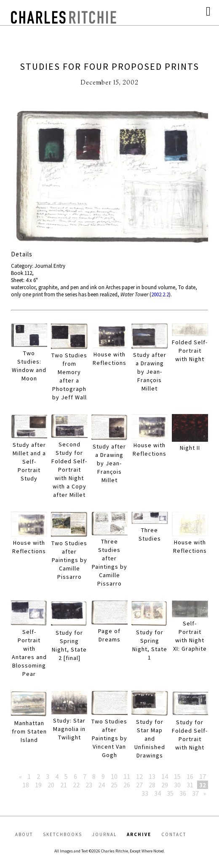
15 (177, 776)
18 (26, 785)
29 (165, 785)
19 (38, 785)
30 (177, 785)
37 (195, 793)
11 (127, 776)
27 (139, 785)
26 (127, 785)
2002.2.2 (160, 294)
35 (170, 793)
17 (203, 776)
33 (145, 793)
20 (51, 785)
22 (76, 785)
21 (64, 785)
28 (152, 785)
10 (114, 776)
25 (114, 785)
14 (165, 776)
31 (190, 785)
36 (183, 793)
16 (190, 776)
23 (89, 785)
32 (203, 785)
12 (139, 776)
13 (152, 776)
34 (158, 793)
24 (101, 785)
